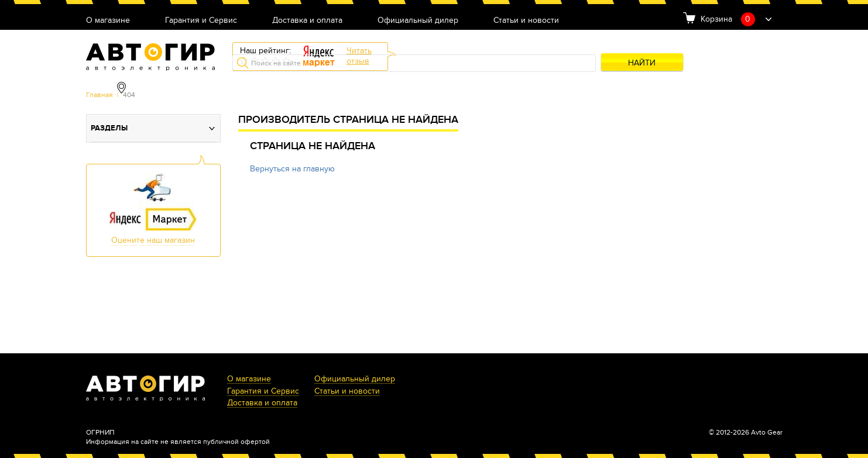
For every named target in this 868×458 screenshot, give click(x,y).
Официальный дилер (418, 21)
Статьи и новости (526, 21)
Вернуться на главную (292, 169)
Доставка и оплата (307, 21)
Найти (642, 63)
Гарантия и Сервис (201, 21)
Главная (100, 95)
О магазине (108, 21)
